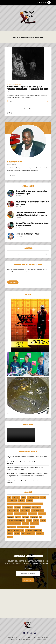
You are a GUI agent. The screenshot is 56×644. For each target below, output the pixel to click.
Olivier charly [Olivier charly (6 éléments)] (12, 527)
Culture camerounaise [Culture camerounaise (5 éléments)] (21, 514)
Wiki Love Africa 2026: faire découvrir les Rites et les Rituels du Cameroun (32, 224)
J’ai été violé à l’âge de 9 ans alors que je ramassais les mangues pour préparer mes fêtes (27, 88)
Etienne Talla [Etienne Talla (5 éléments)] (34, 517)
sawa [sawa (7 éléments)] (32, 527)
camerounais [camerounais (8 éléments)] (26, 507)
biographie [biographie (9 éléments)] (30, 501)
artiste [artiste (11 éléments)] (24, 497)
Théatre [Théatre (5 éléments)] (10, 534)
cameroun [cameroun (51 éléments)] (18, 507)
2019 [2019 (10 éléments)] (18, 497)
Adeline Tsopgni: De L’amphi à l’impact (28, 234)
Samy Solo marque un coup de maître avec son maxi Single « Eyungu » (32, 203)
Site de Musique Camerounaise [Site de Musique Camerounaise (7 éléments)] (33, 531)
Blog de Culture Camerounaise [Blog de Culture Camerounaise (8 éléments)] (16, 504)
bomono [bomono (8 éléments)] (10, 507)
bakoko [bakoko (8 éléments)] (43, 497)
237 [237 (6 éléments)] (9, 497)
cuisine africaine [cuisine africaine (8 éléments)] (25, 511)
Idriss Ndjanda (11, 473)
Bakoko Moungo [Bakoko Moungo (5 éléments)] (12, 501)
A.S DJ (9, 481)
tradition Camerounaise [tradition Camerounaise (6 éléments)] (28, 534)
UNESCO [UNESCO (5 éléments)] (10, 537)
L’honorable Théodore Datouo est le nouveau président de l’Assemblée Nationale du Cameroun (31, 214)
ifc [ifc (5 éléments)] (41, 517)
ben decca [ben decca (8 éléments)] (22, 501)
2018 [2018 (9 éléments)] (14, 497)
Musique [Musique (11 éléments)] (43, 521)
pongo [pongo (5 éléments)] (27, 527)
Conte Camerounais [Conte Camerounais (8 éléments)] (13, 511)
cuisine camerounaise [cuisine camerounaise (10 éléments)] (38, 511)
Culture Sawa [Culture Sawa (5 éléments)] (32, 514)
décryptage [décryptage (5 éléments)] (25, 517)
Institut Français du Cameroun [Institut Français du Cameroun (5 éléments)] (16, 521)
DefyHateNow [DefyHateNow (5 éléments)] (42, 514)
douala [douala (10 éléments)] (18, 517)
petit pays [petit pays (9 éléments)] (20, 527)
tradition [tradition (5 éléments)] (17, 534)
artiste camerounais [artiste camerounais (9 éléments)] (33, 497)
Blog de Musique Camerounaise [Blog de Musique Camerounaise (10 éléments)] (34, 504)
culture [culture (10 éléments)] (10, 514)
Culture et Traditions (14, 84)
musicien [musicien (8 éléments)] (36, 521)
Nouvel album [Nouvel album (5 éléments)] (35, 524)
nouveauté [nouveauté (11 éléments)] (26, 524)
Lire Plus (11, 176)
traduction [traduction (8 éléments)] (40, 534)
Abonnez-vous (13, 282)
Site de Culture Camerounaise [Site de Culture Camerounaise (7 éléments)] (16, 531)
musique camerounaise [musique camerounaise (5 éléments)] (14, 524)
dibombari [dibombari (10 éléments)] (11, 517)
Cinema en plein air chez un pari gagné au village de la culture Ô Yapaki (31, 192)
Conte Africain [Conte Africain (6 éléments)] (36, 507)
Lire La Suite (27, 109)
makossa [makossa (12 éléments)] (29, 521)
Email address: (28, 568)
